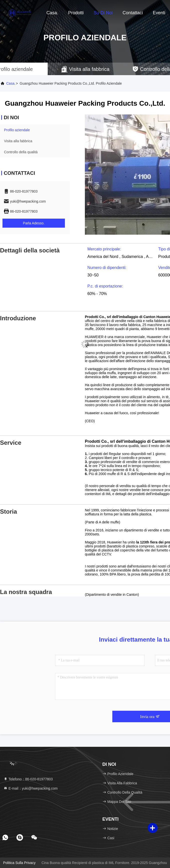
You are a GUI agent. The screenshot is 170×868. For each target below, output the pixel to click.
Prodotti (76, 13)
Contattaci (133, 13)
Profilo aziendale (17, 130)
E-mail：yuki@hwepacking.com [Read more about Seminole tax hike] (31, 788)
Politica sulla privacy (19, 863)
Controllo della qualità (21, 152)
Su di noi (103, 13)
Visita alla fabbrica (18, 141)
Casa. (52, 13)
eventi (159, 13)
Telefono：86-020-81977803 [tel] (28, 779)
